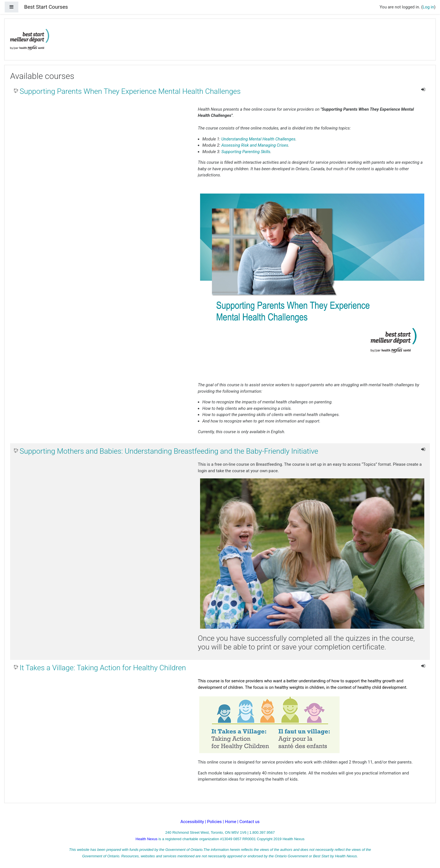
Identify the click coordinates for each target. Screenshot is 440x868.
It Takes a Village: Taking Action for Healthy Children (103, 668)
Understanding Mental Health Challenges (258, 139)
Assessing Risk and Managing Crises (255, 145)
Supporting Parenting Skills (246, 152)
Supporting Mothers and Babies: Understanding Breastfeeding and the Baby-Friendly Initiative (169, 451)
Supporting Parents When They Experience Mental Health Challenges (130, 91)
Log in (428, 7)
